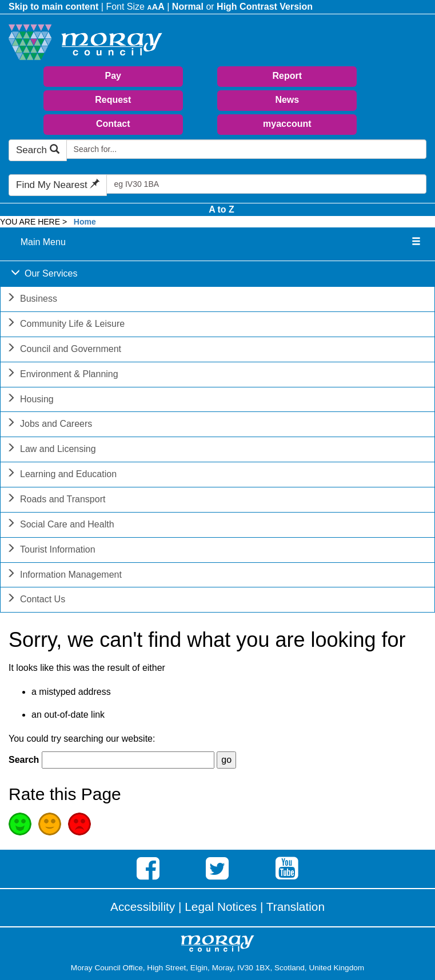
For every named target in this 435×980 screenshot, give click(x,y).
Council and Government (64, 350)
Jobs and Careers (49, 425)
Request (113, 100)
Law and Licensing (51, 450)
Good (20, 824)
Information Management (64, 576)
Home (85, 222)
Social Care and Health (60, 525)
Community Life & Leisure (65, 325)
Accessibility (143, 907)
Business (32, 300)
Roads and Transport (56, 500)
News (287, 100)
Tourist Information (51, 551)
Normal (188, 7)
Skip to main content (53, 7)
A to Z (222, 209)
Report (288, 76)
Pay (113, 76)
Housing (30, 400)
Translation (296, 907)
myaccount (287, 124)
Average (50, 824)
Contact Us (36, 600)
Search (38, 150)
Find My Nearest (58, 185)
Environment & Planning (62, 375)
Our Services (44, 275)
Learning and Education (61, 475)
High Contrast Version (265, 7)
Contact (113, 124)
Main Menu (43, 242)
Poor (79, 824)
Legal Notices (221, 907)
